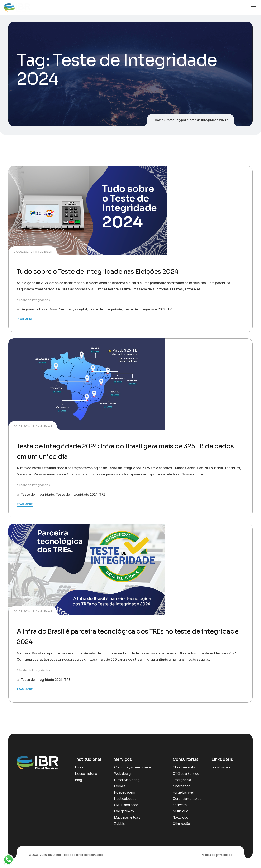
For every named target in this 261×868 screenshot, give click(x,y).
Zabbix (119, 824)
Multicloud (180, 811)
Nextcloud (180, 817)
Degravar (28, 309)
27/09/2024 (22, 251)
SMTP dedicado (126, 805)
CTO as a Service (186, 774)
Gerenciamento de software (187, 802)
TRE (170, 309)
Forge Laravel (183, 792)
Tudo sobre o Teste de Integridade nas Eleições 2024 (122, 271)
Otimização (181, 824)
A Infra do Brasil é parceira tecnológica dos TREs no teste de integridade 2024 (130, 636)
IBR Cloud (54, 855)
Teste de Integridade (34, 300)
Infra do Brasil (42, 251)
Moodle (120, 786)
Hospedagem (125, 792)
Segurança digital (73, 309)
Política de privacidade (217, 855)
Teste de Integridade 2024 (145, 309)
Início (79, 767)
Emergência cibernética (182, 783)
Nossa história (86, 774)
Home (159, 120)
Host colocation (126, 799)
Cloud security (184, 767)
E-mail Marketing (127, 780)
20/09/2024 (22, 426)
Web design (123, 774)
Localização (221, 767)
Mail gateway (124, 811)
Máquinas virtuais (127, 817)
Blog (79, 780)
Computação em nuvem (132, 767)
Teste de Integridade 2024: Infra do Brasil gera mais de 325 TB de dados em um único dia (125, 451)
